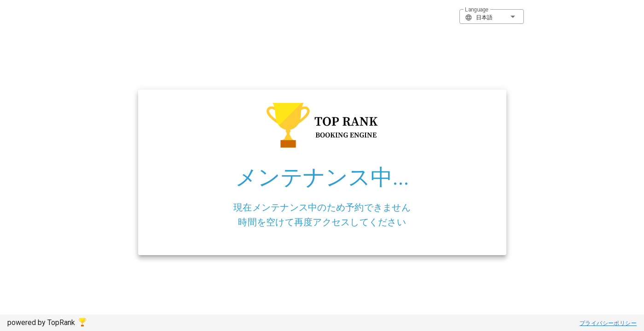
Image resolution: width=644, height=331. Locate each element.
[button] (492, 17)
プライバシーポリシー (608, 323)
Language (477, 10)
